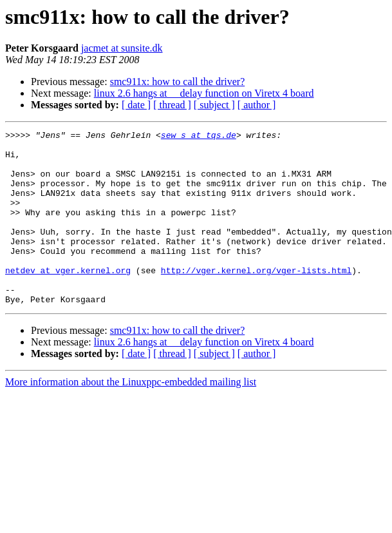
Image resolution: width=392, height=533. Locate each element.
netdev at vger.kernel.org (68, 299)
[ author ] (257, 105)
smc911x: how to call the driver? (178, 82)
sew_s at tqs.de (199, 137)
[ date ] (136, 105)
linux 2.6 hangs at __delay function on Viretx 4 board (204, 93)
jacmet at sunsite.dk (122, 48)
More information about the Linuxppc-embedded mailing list (131, 417)
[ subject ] (214, 105)
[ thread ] (172, 105)
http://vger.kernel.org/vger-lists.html (256, 299)
